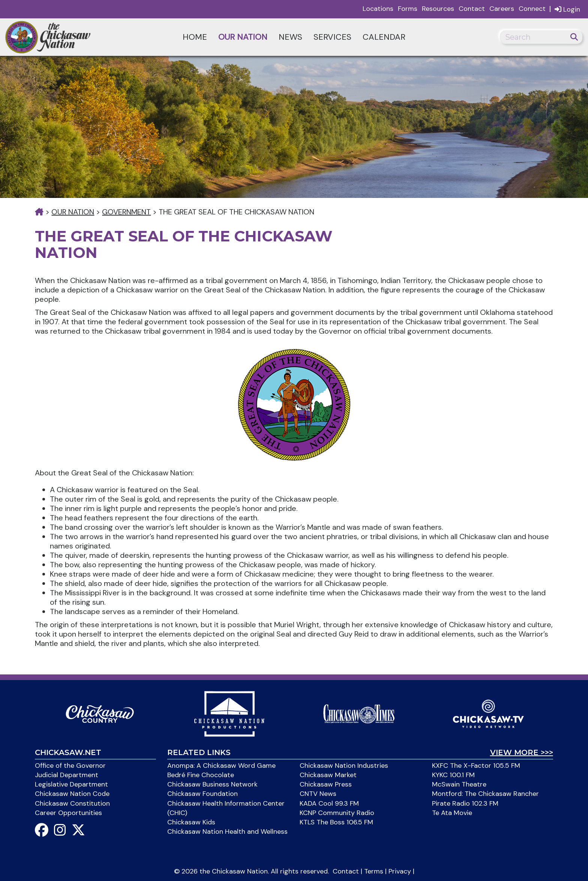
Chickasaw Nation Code (72, 794)
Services (332, 37)
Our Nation (243, 37)
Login (567, 9)
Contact (472, 9)
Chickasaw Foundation (202, 794)
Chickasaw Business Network (212, 784)
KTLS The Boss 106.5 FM (336, 822)
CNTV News (318, 794)
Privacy (400, 871)
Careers (502, 9)
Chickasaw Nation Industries (344, 766)
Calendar (384, 37)
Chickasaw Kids (191, 822)
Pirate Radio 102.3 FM (465, 803)
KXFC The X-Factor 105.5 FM (476, 766)
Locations (378, 9)
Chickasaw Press (326, 784)
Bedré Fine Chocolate (201, 775)
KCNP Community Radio (337, 813)
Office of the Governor (70, 766)
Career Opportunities (68, 813)
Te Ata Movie (452, 813)
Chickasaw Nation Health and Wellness (227, 832)
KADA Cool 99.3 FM (329, 803)
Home (195, 37)
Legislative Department (71, 784)
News (290, 37)
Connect (532, 9)
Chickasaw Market (328, 775)
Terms (374, 871)
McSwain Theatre (459, 784)
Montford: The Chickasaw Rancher (485, 794)
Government (126, 212)
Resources (438, 9)
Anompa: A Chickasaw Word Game (221, 766)
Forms (408, 9)
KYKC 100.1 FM (453, 775)
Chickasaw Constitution (72, 803)
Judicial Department (67, 775)
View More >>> (522, 752)
